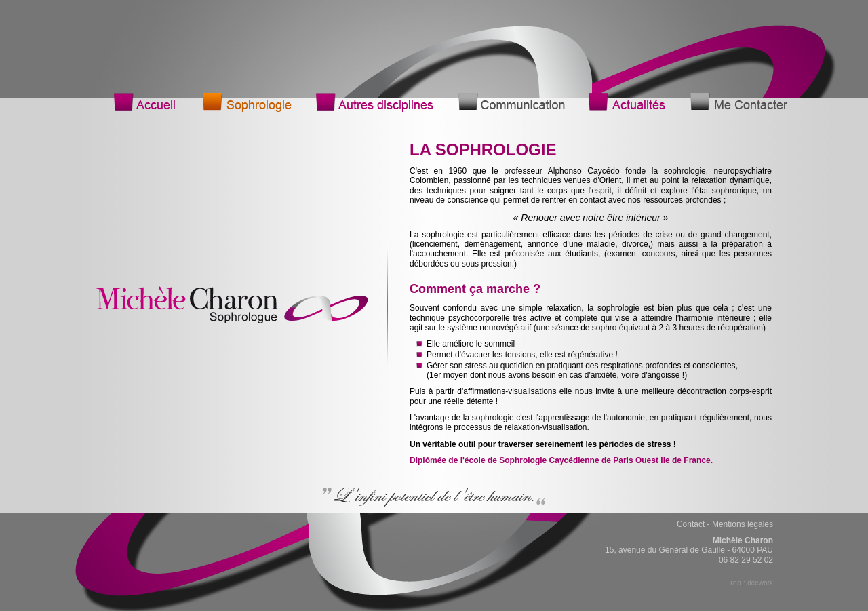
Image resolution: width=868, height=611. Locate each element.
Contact (691, 524)
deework (760, 583)
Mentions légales (743, 524)
